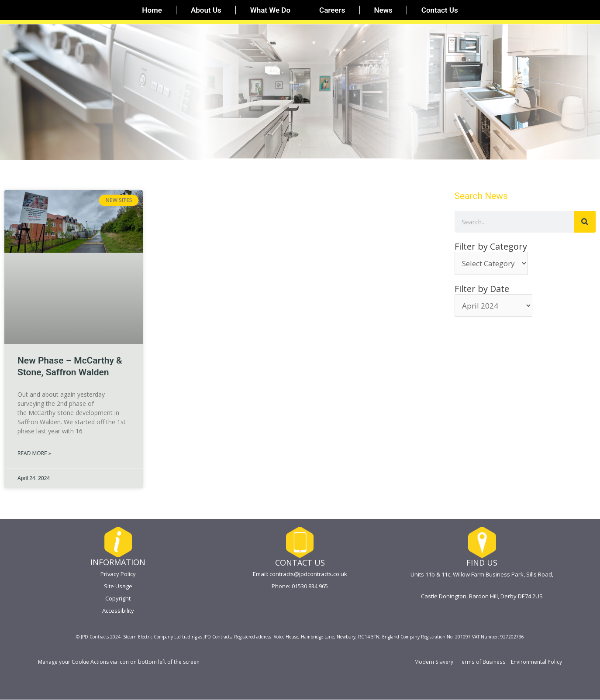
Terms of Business (483, 662)
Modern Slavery (436, 662)
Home (152, 10)
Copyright (118, 598)
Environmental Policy (536, 662)
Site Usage (118, 586)
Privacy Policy (118, 574)
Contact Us (440, 10)
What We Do (270, 10)
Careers (332, 10)
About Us (206, 10)
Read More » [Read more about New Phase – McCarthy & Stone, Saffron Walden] (34, 453)
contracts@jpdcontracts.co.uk (308, 574)
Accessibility (118, 611)
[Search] (585, 222)
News (383, 10)
